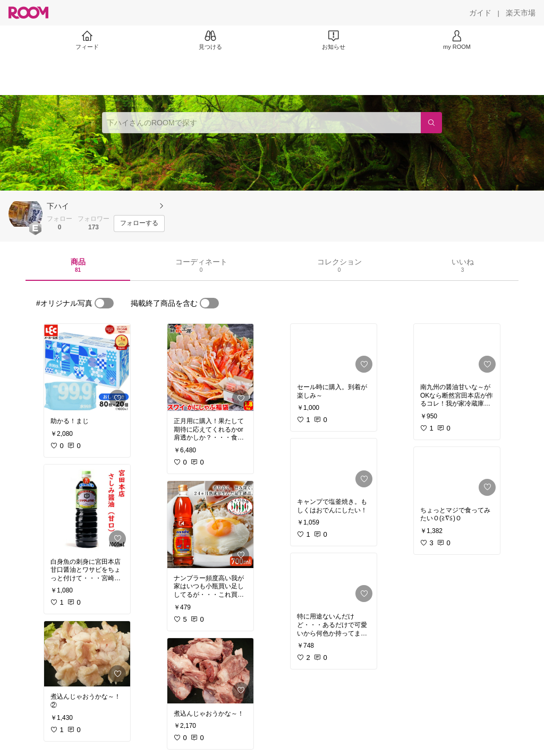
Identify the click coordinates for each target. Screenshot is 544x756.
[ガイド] (480, 13)
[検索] (431, 123)
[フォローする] (139, 224)
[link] (87, 367)
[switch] (104, 303)
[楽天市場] (521, 13)
